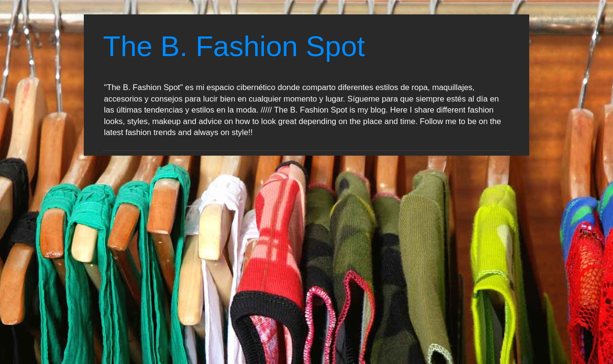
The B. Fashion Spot (234, 46)
